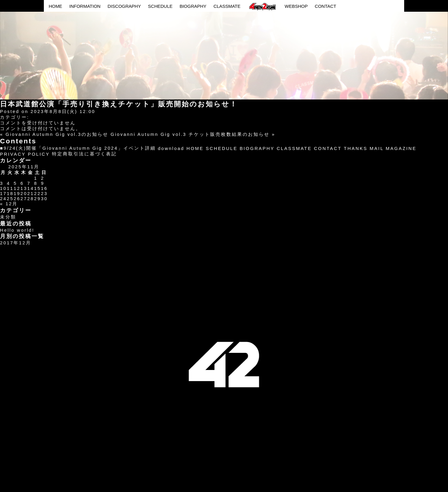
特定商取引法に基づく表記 (84, 154)
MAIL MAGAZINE (393, 148)
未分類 (8, 217)
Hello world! (17, 230)
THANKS (356, 148)
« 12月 (9, 204)
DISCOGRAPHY (124, 6)
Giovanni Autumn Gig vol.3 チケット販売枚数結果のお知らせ (190, 134)
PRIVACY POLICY (25, 154)
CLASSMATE (227, 6)
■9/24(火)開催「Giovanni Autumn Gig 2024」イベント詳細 (78, 148)
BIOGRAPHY (193, 6)
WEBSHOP (296, 6)
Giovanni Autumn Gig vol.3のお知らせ (57, 134)
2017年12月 (16, 243)
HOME (55, 6)
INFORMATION (85, 6)
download (171, 148)
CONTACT (325, 6)
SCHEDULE (160, 6)
